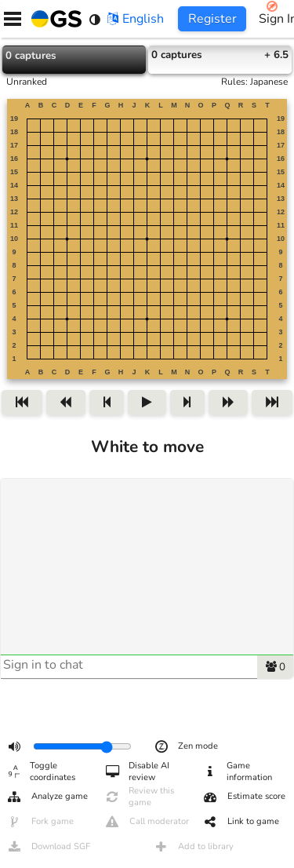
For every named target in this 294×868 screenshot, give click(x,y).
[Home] (53, 19)
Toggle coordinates (41, 771)
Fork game (40, 822)
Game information (237, 771)
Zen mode (186, 746)
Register (212, 19)
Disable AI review (137, 771)
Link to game (241, 822)
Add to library (194, 847)
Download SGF (48, 847)
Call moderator (147, 822)
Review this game (139, 797)
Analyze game (47, 797)
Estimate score (244, 797)
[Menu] (13, 19)
